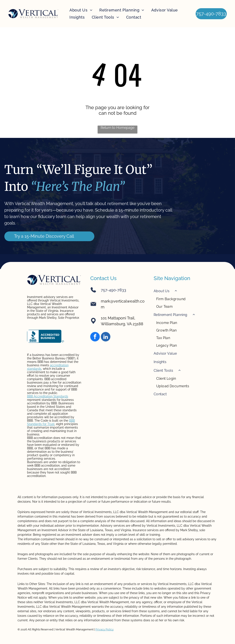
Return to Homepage (117, 128)
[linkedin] (106, 337)
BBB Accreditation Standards (48, 396)
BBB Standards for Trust (51, 422)
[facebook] (95, 337)
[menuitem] (81, 10)
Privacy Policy (105, 629)
